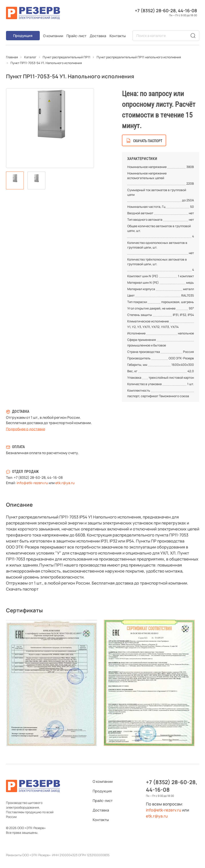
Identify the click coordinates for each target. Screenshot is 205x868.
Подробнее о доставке (26, 429)
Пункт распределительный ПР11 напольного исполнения (139, 57)
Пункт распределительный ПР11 (67, 57)
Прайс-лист (76, 36)
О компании (53, 36)
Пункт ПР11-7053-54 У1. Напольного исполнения (46, 63)
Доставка (98, 36)
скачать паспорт (148, 141)
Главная (12, 57)
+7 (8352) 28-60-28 (155, 11)
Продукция (23, 36)
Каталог (30, 57)
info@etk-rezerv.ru (32, 483)
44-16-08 (187, 11)
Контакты (118, 36)
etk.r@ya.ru (65, 483)
